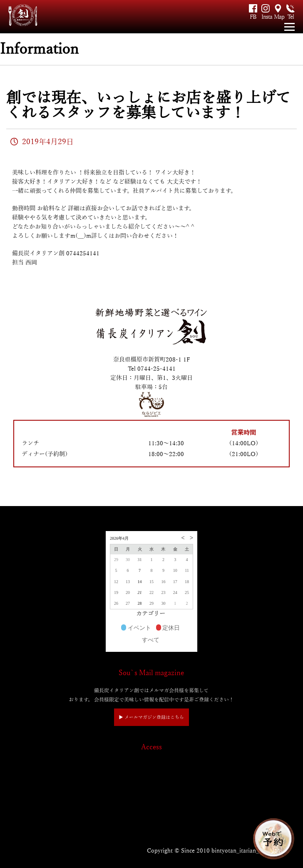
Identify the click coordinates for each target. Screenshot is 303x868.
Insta (266, 17)
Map (278, 17)
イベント (136, 629)
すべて (151, 640)
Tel (291, 17)
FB (253, 17)
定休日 (168, 629)
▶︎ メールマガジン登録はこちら (151, 717)
